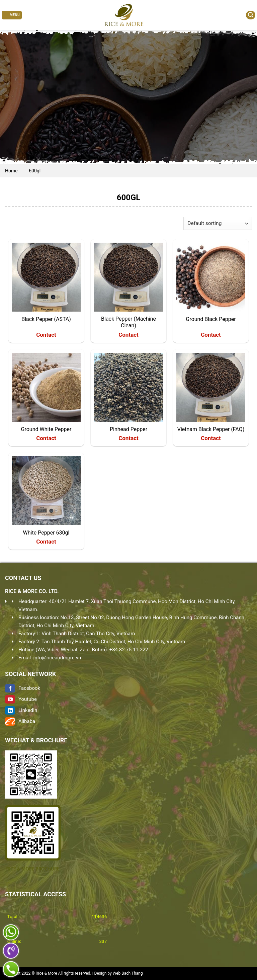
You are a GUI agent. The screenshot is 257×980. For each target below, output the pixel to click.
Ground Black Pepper (211, 319)
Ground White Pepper (46, 429)
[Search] (251, 15)
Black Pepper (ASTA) (46, 319)
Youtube (21, 699)
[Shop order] (218, 223)
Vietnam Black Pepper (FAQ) (211, 429)
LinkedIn (21, 710)
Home (11, 171)
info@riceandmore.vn (57, 658)
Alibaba (20, 721)
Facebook (23, 688)
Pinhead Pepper (128, 429)
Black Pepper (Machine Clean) (128, 322)
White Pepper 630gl (46, 533)
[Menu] (12, 15)
